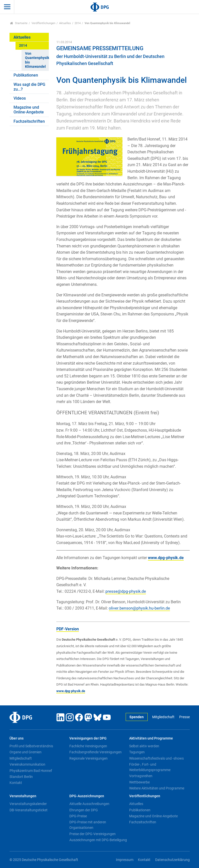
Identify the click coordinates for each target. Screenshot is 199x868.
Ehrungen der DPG (84, 810)
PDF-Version (68, 629)
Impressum (125, 860)
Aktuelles (65, 23)
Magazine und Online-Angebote (29, 110)
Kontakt (16, 783)
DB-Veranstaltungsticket (29, 810)
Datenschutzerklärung (172, 860)
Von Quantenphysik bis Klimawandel (37, 60)
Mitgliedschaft (163, 717)
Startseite (19, 23)
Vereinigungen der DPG (88, 738)
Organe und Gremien (26, 752)
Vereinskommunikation (27, 764)
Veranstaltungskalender (28, 804)
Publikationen (26, 75)
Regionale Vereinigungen (88, 758)
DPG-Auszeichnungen (87, 796)
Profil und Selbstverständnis (31, 746)
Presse (184, 717)
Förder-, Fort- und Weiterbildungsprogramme (150, 767)
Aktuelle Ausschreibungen (89, 804)
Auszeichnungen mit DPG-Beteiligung (98, 840)
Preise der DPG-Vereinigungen (92, 834)
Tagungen (137, 752)
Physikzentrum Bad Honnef (31, 771)
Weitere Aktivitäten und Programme (157, 788)
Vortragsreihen (141, 776)
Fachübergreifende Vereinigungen (95, 752)
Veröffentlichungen (43, 23)
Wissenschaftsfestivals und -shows (156, 758)
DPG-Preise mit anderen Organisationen (88, 825)
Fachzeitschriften (29, 121)
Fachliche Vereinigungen (88, 746)
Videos (20, 98)
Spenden (137, 717)
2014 (78, 23)
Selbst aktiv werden (144, 746)
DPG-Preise (78, 816)
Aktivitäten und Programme (151, 738)
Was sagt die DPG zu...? (29, 87)
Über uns (17, 738)
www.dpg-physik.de (166, 558)
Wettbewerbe (139, 782)
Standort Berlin (21, 777)
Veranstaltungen (23, 796)
